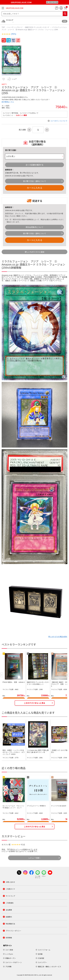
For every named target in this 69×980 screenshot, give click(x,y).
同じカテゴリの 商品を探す (58, 637)
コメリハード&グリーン (14, 962)
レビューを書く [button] (35, 858)
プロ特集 (8, 967)
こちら (11, 216)
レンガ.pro (9, 954)
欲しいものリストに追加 (35, 252)
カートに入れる (35, 188)
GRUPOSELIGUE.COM (15, 8)
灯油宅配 (41, 958)
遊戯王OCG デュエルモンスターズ (37, 27)
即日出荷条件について (35, 227)
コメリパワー (43, 962)
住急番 (40, 954)
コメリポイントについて (59, 121)
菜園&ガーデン (10, 958)
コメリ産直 (9, 950)
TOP (3, 27)
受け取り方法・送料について (35, 181)
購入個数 (22, 130)
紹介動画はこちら (8, 102)
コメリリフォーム (44, 950)
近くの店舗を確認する (35, 165)
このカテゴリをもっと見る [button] (35, 703)
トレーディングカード (15, 27)
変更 (65, 21)
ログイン (25, 851)
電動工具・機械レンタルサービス (49, 967)
